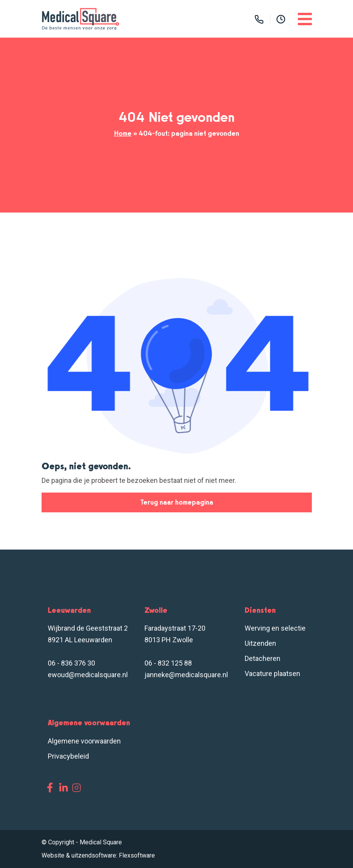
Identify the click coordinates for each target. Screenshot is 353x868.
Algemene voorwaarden (84, 741)
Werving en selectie (275, 628)
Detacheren (263, 658)
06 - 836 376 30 (71, 663)
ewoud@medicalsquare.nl (88, 675)
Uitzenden (260, 643)
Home (123, 133)
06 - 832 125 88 (168, 663)
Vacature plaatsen (272, 673)
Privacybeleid (68, 756)
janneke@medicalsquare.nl (186, 675)
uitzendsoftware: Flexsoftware (113, 855)
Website (53, 855)
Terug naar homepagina (177, 502)
